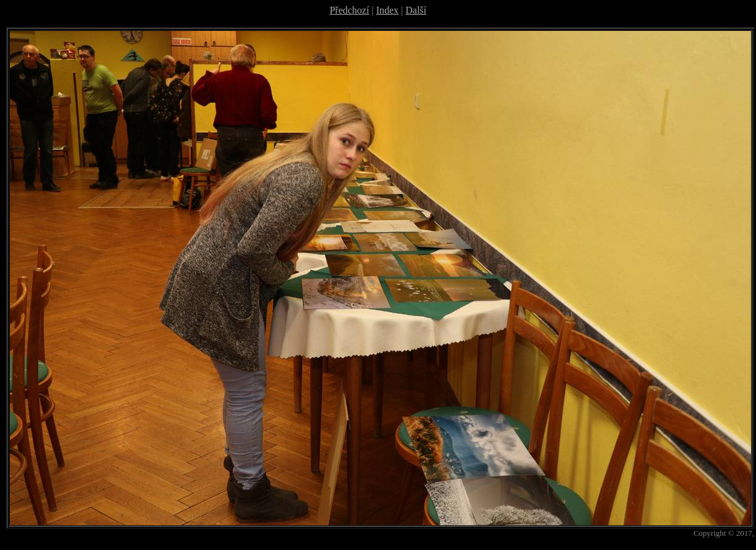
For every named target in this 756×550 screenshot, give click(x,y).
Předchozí (350, 10)
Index (387, 10)
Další (416, 10)
